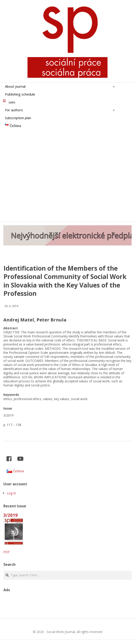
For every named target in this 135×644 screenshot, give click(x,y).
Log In (11, 493)
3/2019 (10, 515)
